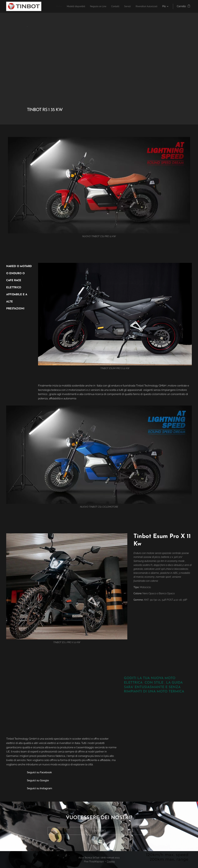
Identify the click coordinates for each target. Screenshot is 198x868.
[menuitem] (80, 6)
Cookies (111, 861)
